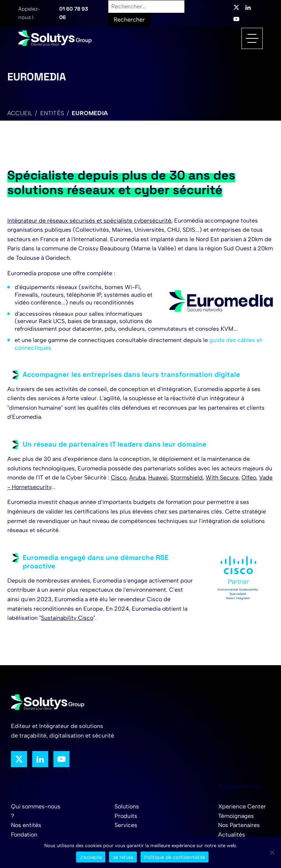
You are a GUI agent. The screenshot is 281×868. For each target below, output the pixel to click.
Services (126, 825)
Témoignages (236, 816)
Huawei (158, 477)
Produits (126, 816)
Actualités (232, 835)
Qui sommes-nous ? (36, 811)
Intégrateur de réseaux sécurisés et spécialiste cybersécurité (89, 221)
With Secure (222, 477)
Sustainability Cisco (67, 618)
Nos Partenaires (239, 825)
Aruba (137, 477)
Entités (52, 113)
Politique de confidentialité (175, 857)
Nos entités (26, 825)
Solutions (127, 806)
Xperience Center (242, 806)
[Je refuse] (272, 852)
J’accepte (91, 857)
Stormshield (187, 477)
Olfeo (249, 477)
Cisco (119, 477)
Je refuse (123, 857)
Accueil (20, 113)
